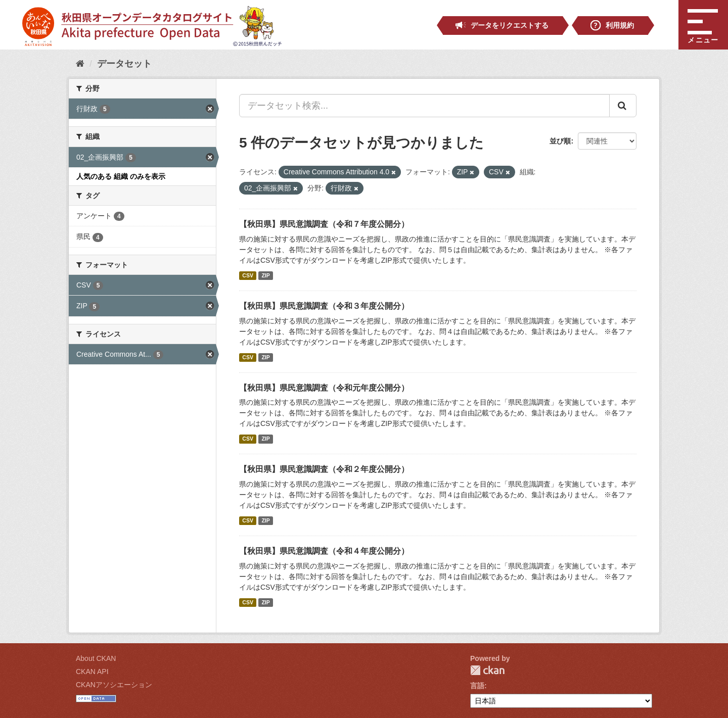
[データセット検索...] (424, 106)
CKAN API (92, 672)
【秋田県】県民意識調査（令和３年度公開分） (324, 306)
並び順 (560, 141)
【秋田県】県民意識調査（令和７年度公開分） (324, 224)
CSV (248, 275)
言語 (477, 686)
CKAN (487, 670)
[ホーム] (80, 64)
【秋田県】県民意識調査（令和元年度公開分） (324, 388)
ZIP (265, 275)
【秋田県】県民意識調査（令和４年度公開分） (324, 551)
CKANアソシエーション (114, 685)
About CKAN (96, 658)
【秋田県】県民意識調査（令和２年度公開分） (324, 469)
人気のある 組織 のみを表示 (121, 176)
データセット (124, 64)
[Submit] (623, 106)
